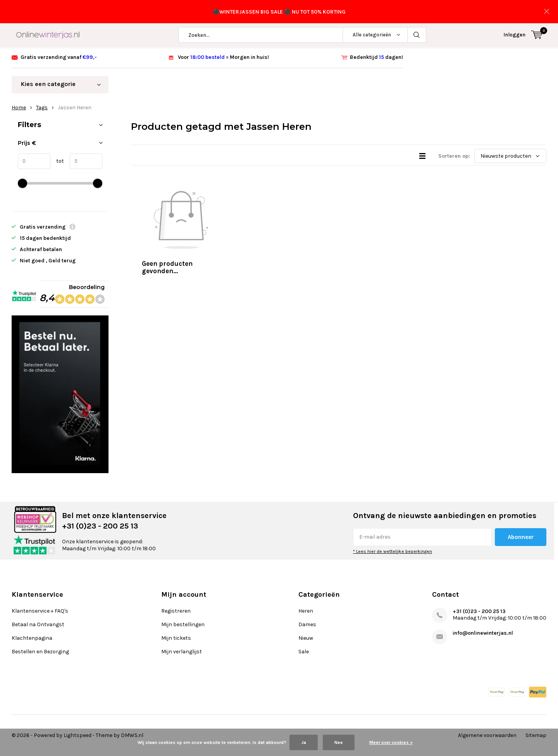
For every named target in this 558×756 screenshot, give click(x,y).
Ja (304, 742)
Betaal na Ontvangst (38, 624)
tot (57, 161)
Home (19, 108)
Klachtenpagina (32, 638)
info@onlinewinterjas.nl (483, 633)
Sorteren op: (454, 156)
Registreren (176, 611)
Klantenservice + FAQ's (40, 611)
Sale (304, 652)
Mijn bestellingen (183, 624)
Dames (307, 624)
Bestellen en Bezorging (40, 652)
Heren (306, 611)
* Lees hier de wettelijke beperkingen (393, 551)
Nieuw (306, 638)
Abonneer (521, 537)
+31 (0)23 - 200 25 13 (479, 611)
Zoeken (417, 35)
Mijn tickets (176, 638)
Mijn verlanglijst (182, 652)
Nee (339, 742)
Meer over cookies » (391, 742)
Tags (42, 108)
